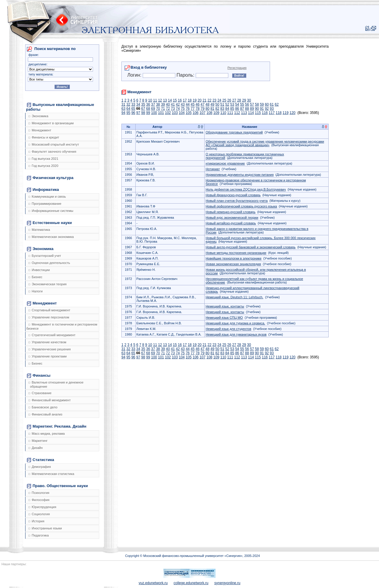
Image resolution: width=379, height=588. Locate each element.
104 (182, 113)
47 (202, 104)
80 (207, 109)
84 (227, 109)
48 (207, 104)
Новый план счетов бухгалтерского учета (236, 201)
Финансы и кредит (44, 137)
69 (153, 109)
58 (257, 104)
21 (204, 100)
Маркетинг (38, 441)
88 (247, 109)
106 (195, 113)
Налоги (36, 291)
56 (247, 104)
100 (154, 113)
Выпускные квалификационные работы (60, 107)
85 (232, 109)
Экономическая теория (48, 284)
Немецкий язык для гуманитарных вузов (236, 334)
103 (175, 113)
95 (128, 113)
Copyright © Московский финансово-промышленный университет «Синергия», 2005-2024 (192, 556)
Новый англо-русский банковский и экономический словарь (250, 247)
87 (242, 109)
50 (217, 104)
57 (252, 104)
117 (272, 113)
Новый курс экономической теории (232, 218)
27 (234, 100)
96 (133, 113)
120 (293, 113)
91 (262, 109)
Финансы (39, 376)
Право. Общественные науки (57, 486)
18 (190, 100)
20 (199, 100)
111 (230, 113)
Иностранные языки (45, 528)
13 (165, 100)
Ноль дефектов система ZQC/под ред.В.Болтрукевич (246, 189)
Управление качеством (47, 342)
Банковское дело (43, 407)
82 (217, 109)
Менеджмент (40, 130)
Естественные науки (49, 223)
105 (189, 113)
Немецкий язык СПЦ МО (224, 318)
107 (203, 113)
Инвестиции (39, 270)
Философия (39, 500)
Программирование (45, 204)
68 (148, 109)
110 (223, 113)
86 (237, 109)
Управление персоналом (49, 317)
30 (249, 100)
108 (209, 113)
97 (138, 113)
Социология (39, 514)
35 (143, 104)
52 (227, 104)
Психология (39, 493)
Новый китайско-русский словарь (231, 223)
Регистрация (237, 68)
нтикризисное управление (225, 163)
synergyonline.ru (227, 583)
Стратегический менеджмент (52, 335)
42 (178, 104)
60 (267, 104)
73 (173, 109)
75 (183, 109)
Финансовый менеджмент (50, 400)
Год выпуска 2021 (43, 159)
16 (180, 100)
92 (267, 109)
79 (202, 109)
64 (128, 109)
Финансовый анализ (45, 414)
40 (168, 104)
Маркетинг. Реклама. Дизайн (57, 426)
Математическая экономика (51, 237)
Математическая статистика (51, 474)
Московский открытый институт (54, 144)
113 (244, 113)
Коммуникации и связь (47, 196)
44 (188, 104)
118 (279, 113)
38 (158, 104)
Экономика (38, 116)
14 (170, 100)
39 (163, 104)
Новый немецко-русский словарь (230, 212)
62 (277, 104)
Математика (39, 230)
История (36, 521)
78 (198, 109)
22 (209, 100)
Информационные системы (51, 211)
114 (251, 113)
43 (183, 104)
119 (285, 113)
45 (193, 104)
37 (153, 104)
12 (160, 100)
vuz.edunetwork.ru (153, 583)
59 (262, 104)
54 (237, 104)
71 (163, 109)
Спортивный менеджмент (49, 310)
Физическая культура (50, 178)
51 (222, 104)
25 (224, 100)
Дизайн (36, 448)
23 (214, 100)
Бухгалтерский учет (45, 256)
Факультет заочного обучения (52, 152)
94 (123, 113)
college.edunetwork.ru (191, 583)
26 (229, 100)
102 (168, 113)
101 (161, 113)
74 (178, 109)
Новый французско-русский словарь (233, 195)
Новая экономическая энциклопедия (233, 264)
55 (242, 104)
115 (258, 113)
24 (219, 100)
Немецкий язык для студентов (228, 329)
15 (175, 100)
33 (133, 104)
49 (212, 104)
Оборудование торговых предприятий (234, 132)
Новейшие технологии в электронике (233, 258)
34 (138, 104)
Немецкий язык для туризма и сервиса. (235, 323)
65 (133, 109)
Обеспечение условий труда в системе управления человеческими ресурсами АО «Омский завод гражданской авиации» (265, 143)
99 (148, 113)
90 (257, 109)
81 (212, 109)
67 (143, 109)
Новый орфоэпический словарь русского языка (241, 206)
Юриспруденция (42, 507)
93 (272, 109)
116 (265, 113)
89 (252, 109)
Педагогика (39, 535)
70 (158, 109)
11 (155, 100)
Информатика (43, 190)
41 (173, 104)
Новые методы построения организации (236, 253)
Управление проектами (48, 356)
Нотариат (213, 169)
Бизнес (35, 277)
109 (216, 113)
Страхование (40, 393)
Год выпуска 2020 (43, 166)
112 (237, 113)
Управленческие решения (50, 349)
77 (193, 109)
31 (123, 104)
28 (239, 100)
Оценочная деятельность (49, 263)
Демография (40, 467)
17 (185, 100)
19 (195, 100)
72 (168, 109)
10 (150, 100)
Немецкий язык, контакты (225, 306)
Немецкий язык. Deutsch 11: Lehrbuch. (234, 297)
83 (222, 109)
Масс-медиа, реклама (47, 434)
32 (128, 104)
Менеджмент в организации (51, 123)
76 (188, 109)
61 (272, 104)
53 (232, 104)
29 (244, 100)
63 (123, 109)
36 (148, 104)
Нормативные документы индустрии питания (240, 175)
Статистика (41, 460)
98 (143, 113)
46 (198, 104)
